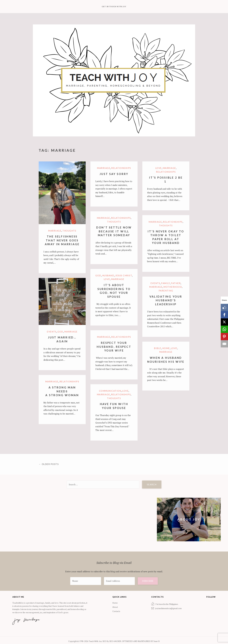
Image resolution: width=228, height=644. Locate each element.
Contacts (116, 611)
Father (176, 283)
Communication (110, 391)
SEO (104, 641)
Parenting (166, 291)
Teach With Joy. (96, 641)
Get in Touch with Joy (114, 6)
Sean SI (156, 641)
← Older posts (49, 464)
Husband (108, 275)
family (166, 283)
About (115, 607)
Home (166, 348)
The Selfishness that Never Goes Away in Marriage (62, 240)
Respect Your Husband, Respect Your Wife (114, 347)
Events (155, 283)
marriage (55, 231)
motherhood (173, 287)
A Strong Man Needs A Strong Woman (62, 391)
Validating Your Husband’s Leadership (166, 300)
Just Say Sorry (114, 174)
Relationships (121, 168)
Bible (158, 348)
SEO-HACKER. (116, 641)
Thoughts (69, 231)
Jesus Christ (124, 275)
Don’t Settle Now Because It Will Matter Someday (114, 231)
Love (158, 168)
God (98, 275)
